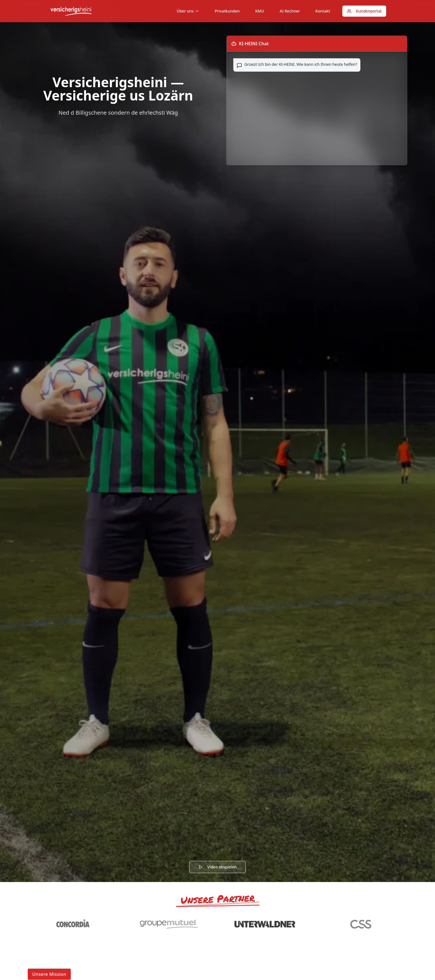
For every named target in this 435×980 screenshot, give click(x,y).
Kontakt (323, 11)
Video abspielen (217, 867)
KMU (260, 11)
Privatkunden (227, 11)
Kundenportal (364, 11)
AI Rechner (290, 11)
